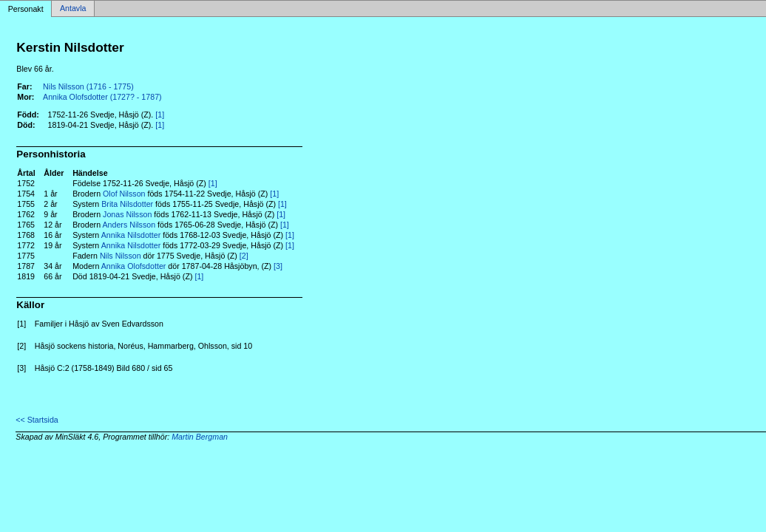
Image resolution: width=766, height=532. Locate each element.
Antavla (73, 9)
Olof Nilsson (124, 194)
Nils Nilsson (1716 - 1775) (88, 86)
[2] (244, 256)
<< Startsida (37, 420)
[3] (278, 266)
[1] (160, 115)
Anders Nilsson (129, 225)
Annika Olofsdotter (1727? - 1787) (102, 97)
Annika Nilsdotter (131, 235)
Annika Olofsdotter (134, 266)
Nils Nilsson (121, 256)
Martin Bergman (200, 437)
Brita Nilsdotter (127, 204)
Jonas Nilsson (127, 214)
